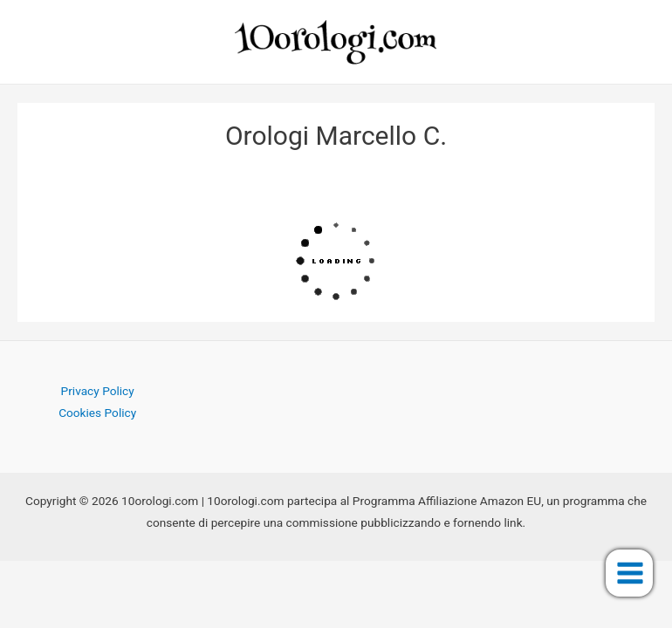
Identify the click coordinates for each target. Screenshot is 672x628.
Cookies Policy (97, 413)
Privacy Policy (98, 391)
